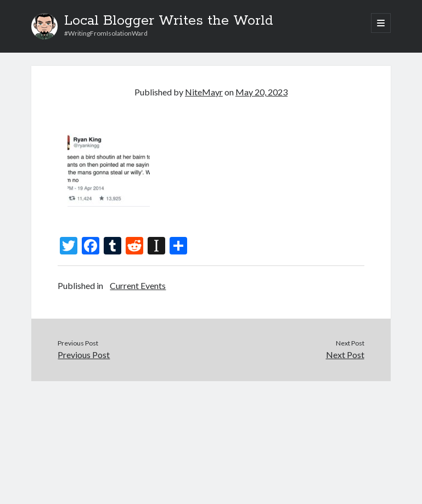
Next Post (345, 355)
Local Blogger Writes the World (169, 21)
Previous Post (84, 355)
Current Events (138, 285)
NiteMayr (204, 92)
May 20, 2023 (261, 92)
